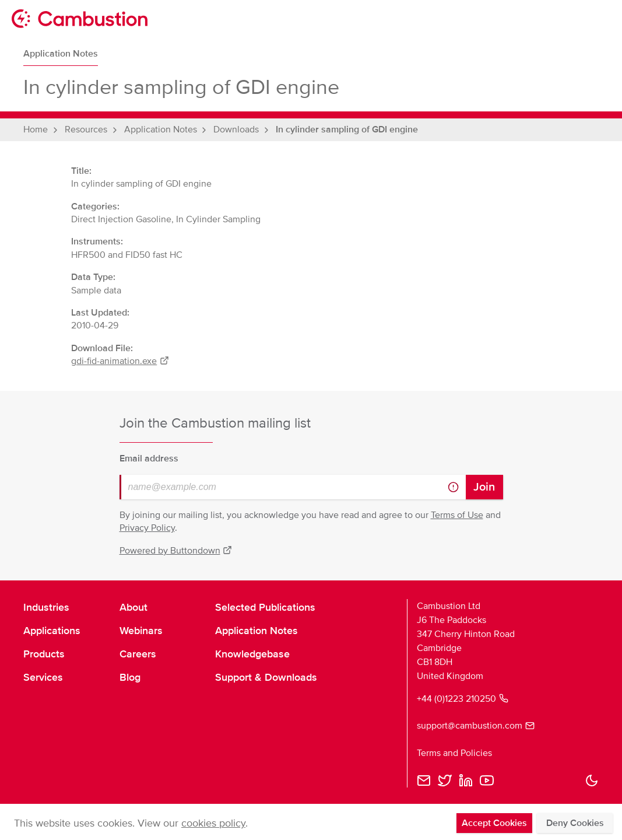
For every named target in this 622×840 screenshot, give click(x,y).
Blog (130, 677)
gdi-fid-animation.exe (120, 361)
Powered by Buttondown (176, 551)
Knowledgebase (252, 654)
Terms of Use (457, 515)
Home (36, 129)
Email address (149, 459)
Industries (46, 607)
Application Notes (61, 54)
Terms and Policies (454, 753)
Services (43, 677)
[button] (592, 780)
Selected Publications (265, 607)
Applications (52, 631)
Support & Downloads (266, 677)
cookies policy (213, 823)
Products (44, 654)
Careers (138, 654)
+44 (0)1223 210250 (463, 699)
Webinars (141, 631)
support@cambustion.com (476, 726)
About (133, 607)
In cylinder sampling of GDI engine (347, 129)
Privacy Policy (147, 528)
